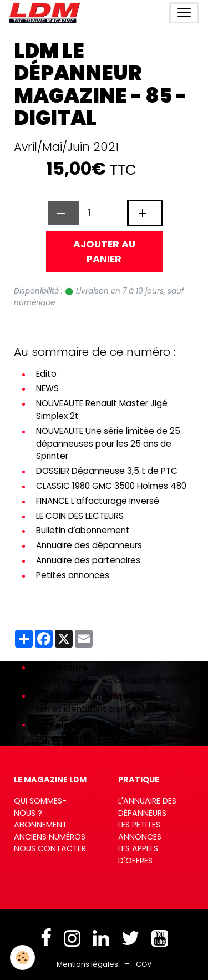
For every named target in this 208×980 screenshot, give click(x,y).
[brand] (47, 13)
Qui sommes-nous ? (40, 807)
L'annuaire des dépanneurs (147, 807)
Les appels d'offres (138, 855)
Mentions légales (87, 964)
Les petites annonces (140, 831)
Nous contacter (50, 848)
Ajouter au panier (104, 251)
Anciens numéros (50, 837)
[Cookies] (22, 958)
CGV (144, 964)
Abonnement (40, 825)
